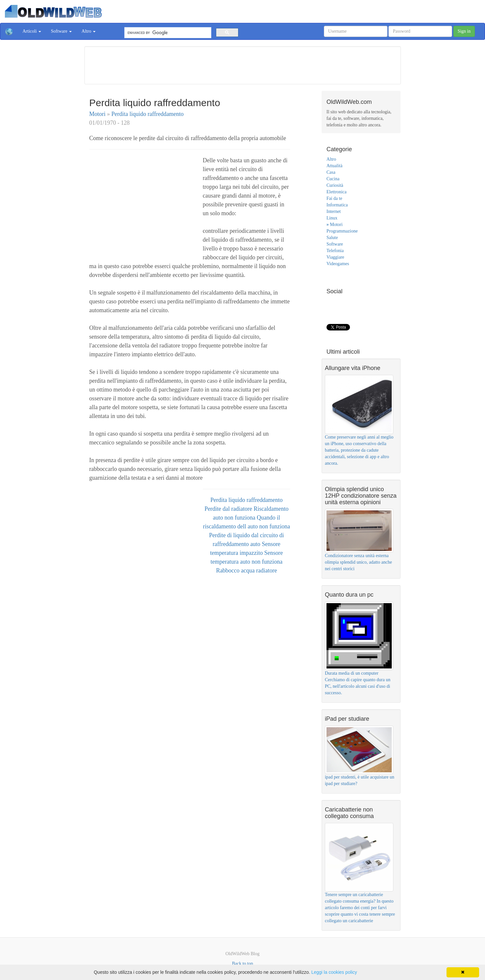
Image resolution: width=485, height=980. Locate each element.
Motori (98, 114)
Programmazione (342, 231)
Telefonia (335, 251)
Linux (332, 218)
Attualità (334, 166)
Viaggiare (335, 257)
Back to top (242, 964)
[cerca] (167, 33)
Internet (334, 211)
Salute (332, 238)
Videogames (338, 264)
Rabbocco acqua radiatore (246, 570)
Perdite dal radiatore (229, 509)
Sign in (464, 31)
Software (335, 244)
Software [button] (61, 31)
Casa (331, 172)
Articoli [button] (32, 31)
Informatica (337, 205)
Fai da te (334, 198)
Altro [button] (89, 31)
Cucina (333, 179)
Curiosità (335, 185)
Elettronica (336, 192)
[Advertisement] (243, 64)
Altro (331, 159)
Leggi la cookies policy (334, 972)
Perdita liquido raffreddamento (148, 114)
